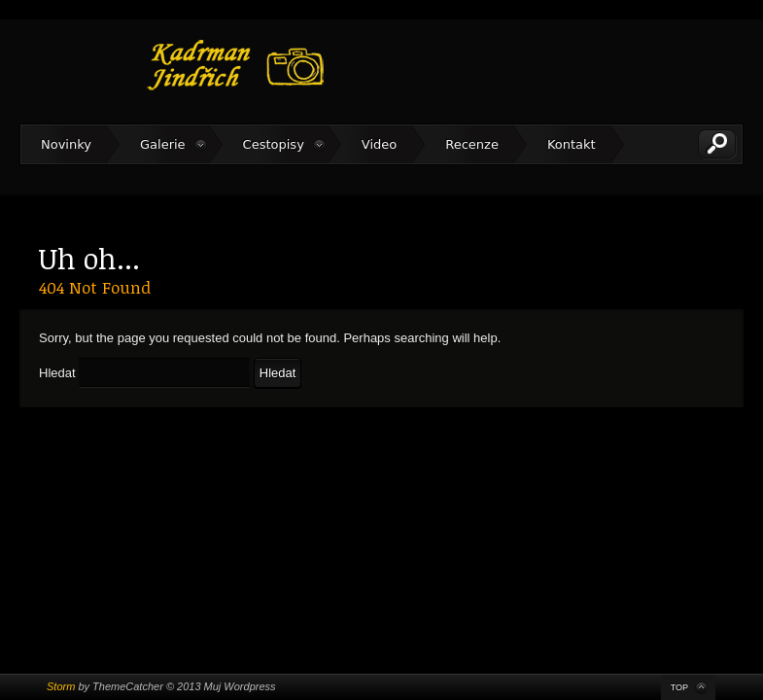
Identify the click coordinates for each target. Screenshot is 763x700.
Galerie (163, 144)
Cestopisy (274, 144)
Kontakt (572, 144)
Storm (61, 686)
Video (379, 144)
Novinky (66, 144)
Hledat (57, 373)
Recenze (472, 144)
